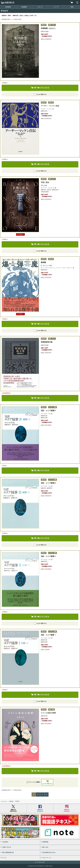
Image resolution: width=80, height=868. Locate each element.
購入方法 (60, 847)
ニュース (56, 7)
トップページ (4, 801)
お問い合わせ (20, 847)
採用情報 (60, 842)
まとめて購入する (40, 95)
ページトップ (40, 862)
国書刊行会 (8, 3)
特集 (72, 7)
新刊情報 (8, 7)
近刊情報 (24, 7)
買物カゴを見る (72, 2)
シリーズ (40, 7)
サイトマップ (60, 858)
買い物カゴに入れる (42, 88)
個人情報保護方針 (20, 853)
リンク (20, 858)
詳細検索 (11, 801)
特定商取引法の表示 (60, 853)
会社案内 (20, 842)
